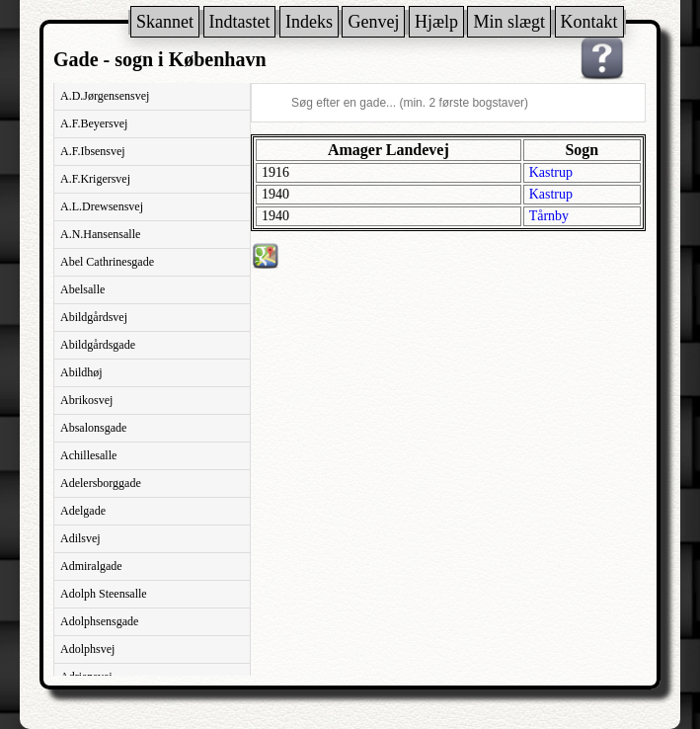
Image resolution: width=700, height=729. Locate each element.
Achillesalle (88, 455)
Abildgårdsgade (98, 345)
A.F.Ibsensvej (93, 151)
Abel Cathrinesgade (107, 262)
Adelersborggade (101, 483)
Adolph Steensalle (104, 594)
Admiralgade (91, 566)
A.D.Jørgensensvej (105, 96)
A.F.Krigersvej (95, 179)
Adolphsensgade (99, 621)
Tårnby (549, 216)
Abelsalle (82, 289)
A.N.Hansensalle (100, 234)
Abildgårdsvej (94, 317)
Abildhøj (81, 372)
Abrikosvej (86, 400)
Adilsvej (80, 538)
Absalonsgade (93, 428)
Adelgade (83, 511)
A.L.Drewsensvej (102, 206)
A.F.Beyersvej (94, 123)
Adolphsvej (87, 649)
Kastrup (551, 172)
